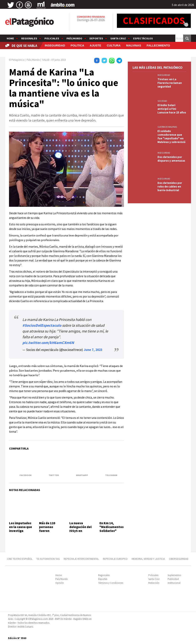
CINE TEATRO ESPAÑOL (20, 559)
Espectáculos (143, 38)
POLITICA (77, 45)
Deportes (96, 38)
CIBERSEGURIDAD (179, 559)
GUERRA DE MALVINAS (167, 127)
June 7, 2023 (93, 350)
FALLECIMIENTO (158, 45)
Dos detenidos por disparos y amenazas (171, 159)
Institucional (174, 583)
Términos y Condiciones (111, 583)
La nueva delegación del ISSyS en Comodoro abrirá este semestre (80, 533)
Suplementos (174, 575)
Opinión (60, 583)
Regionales (29, 38)
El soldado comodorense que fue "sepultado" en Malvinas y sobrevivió (171, 136)
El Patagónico (17, 60)
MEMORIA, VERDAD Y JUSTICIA (148, 559)
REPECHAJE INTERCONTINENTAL (81, 559)
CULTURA (114, 45)
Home (10, 38)
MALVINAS (134, 45)
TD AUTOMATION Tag (48, 559)
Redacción (154, 583)
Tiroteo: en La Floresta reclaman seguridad (170, 83)
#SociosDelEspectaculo (42, 325)
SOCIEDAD (162, 101)
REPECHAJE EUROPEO (115, 559)
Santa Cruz (118, 38)
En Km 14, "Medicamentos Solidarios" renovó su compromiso (112, 531)
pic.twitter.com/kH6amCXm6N (48, 343)
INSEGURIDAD (55, 45)
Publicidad (173, 579)
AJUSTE (95, 45)
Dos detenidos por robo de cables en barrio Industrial (170, 186)
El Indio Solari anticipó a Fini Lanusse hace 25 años (172, 109)
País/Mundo (74, 38)
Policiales (52, 38)
